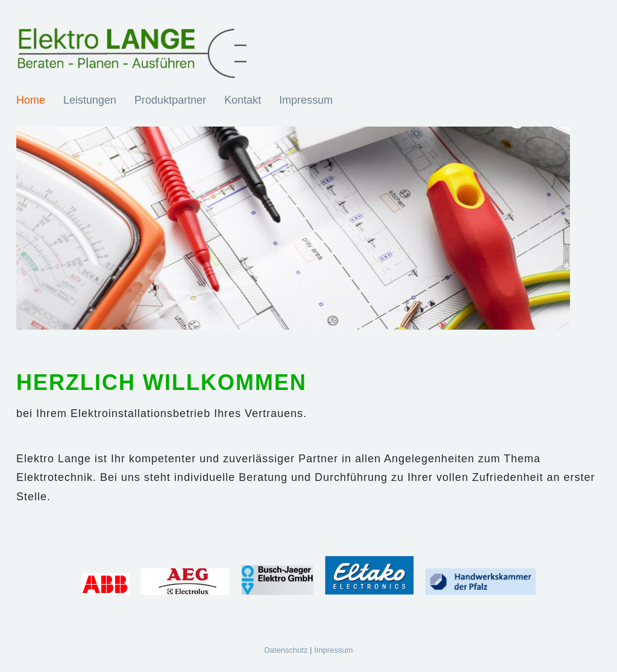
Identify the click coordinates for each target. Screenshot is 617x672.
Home (31, 100)
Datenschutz (286, 650)
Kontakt (243, 100)
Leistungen (90, 100)
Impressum (306, 100)
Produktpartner (170, 100)
